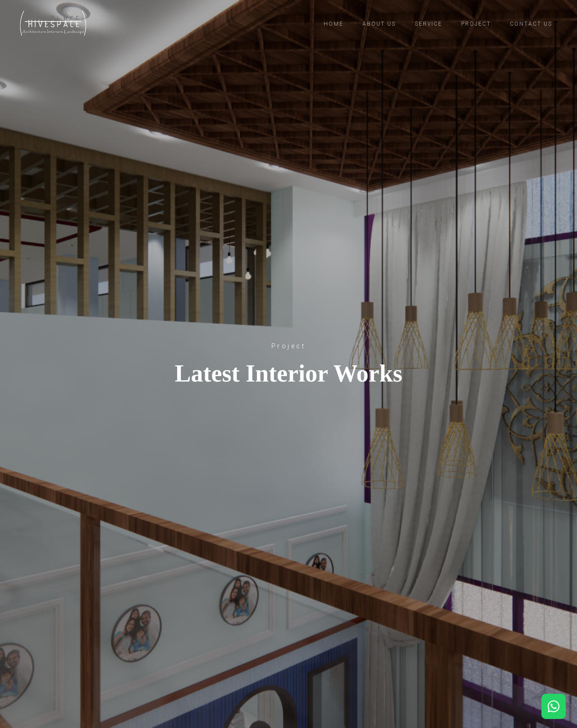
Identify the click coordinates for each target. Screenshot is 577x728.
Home (334, 24)
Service (428, 24)
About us (379, 24)
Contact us (531, 24)
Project (476, 24)
